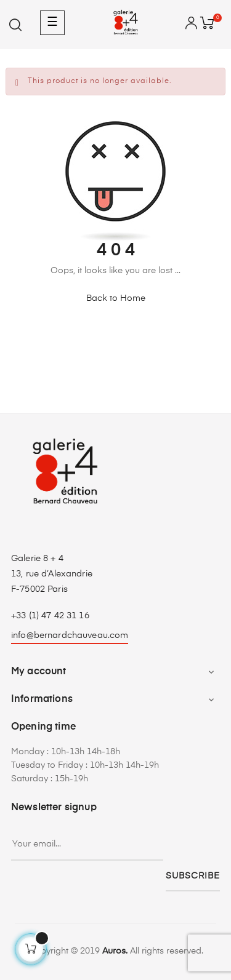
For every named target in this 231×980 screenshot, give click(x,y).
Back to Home (116, 298)
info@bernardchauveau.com (70, 635)
